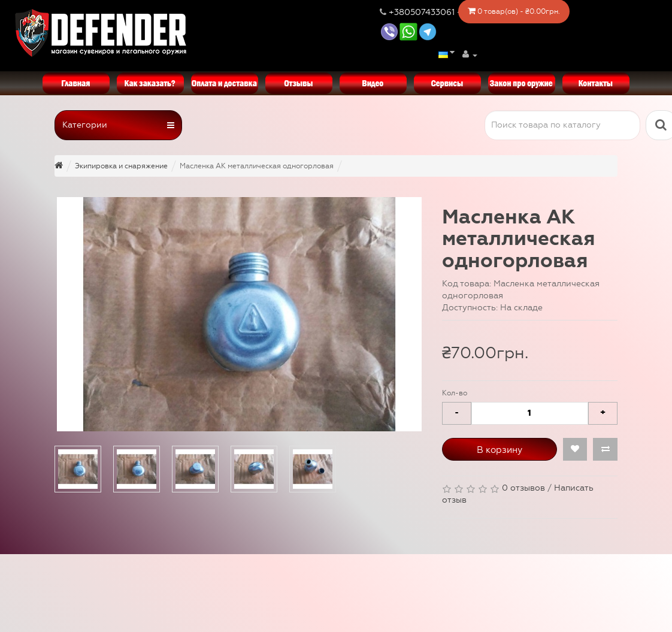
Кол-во (455, 393)
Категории (118, 125)
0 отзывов (523, 488)
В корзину (500, 450)
